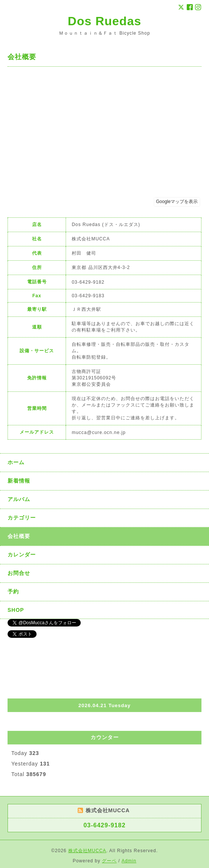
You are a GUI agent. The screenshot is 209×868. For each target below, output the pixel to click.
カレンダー (22, 555)
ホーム (16, 462)
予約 (13, 591)
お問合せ (19, 573)
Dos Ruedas (105, 21)
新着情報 (19, 481)
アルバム (19, 499)
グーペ (109, 861)
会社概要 (19, 536)
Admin (129, 861)
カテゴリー (22, 518)
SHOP (16, 610)
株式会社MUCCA (87, 851)
